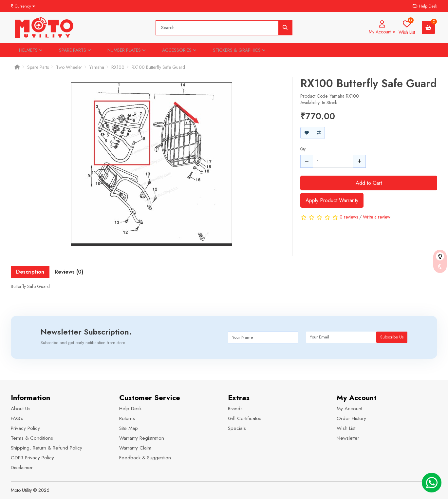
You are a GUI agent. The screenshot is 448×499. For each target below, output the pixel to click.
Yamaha (97, 67)
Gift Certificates (245, 418)
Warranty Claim (135, 448)
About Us (21, 409)
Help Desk (130, 409)
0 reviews (349, 217)
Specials (237, 428)
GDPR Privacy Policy (32, 458)
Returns (127, 418)
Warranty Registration (142, 438)
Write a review (377, 217)
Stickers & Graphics (239, 50)
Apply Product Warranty (332, 200)
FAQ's (17, 418)
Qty (303, 149)
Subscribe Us (392, 337)
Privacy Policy (25, 428)
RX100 (118, 67)
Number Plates (127, 50)
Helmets (31, 50)
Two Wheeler (69, 67)
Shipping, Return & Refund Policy (47, 448)
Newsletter (348, 438)
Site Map (129, 428)
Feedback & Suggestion (145, 458)
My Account (349, 409)
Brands (235, 409)
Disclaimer (22, 468)
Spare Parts (75, 50)
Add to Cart (369, 183)
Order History (351, 418)
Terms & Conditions (32, 438)
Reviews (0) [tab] (69, 272)
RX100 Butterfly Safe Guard (158, 67)
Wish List (346, 428)
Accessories (179, 50)
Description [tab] (30, 272)
